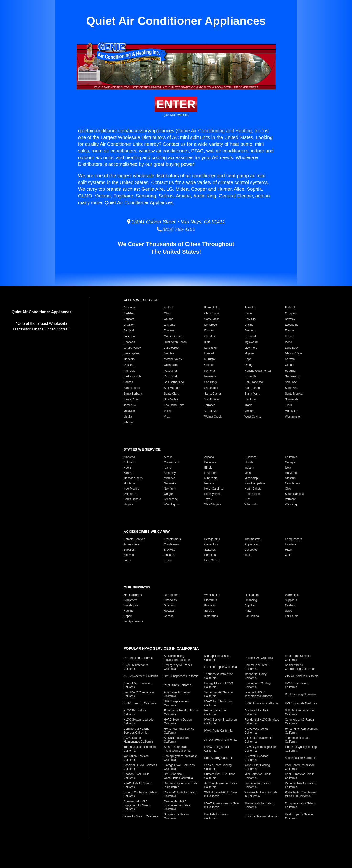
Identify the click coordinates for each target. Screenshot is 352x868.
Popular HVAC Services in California (161, 648)
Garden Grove (173, 336)
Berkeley (250, 308)
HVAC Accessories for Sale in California (222, 805)
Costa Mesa (212, 319)
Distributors (171, 595)
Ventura (249, 411)
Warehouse (131, 605)
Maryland (291, 473)
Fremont (250, 330)
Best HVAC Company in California (139, 694)
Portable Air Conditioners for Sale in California (301, 794)
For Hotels (291, 616)
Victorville (291, 411)
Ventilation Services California (136, 758)
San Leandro (132, 388)
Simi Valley (171, 399)
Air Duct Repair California (220, 740)
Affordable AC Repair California (177, 694)
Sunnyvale (292, 399)
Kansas (128, 473)
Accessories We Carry (147, 531)
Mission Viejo (293, 353)
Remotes (210, 555)
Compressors (293, 539)
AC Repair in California (138, 658)
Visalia (128, 417)
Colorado (129, 462)
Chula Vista (212, 313)
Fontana (169, 330)
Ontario (209, 365)
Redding (290, 371)
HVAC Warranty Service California (179, 731)
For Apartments (133, 621)
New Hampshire (255, 483)
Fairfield (129, 330)
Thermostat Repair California (297, 740)
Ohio (288, 489)
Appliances (252, 544)
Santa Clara (171, 394)
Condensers (172, 544)
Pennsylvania (213, 494)
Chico (168, 313)
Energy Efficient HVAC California (219, 685)
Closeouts (170, 600)
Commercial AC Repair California (299, 722)
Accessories (131, 544)
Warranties (292, 595)
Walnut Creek (213, 417)
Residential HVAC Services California (262, 722)
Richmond (170, 376)
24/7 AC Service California (302, 676)
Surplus (209, 611)
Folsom (209, 330)
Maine (248, 473)
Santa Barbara (133, 394)
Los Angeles (131, 353)
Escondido (292, 325)
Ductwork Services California (256, 758)
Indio (207, 342)
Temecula (130, 405)
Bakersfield (211, 308)
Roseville (250, 376)
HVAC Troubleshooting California (219, 703)
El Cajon (129, 325)
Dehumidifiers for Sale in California (301, 785)
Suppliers (291, 600)
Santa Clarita (213, 394)
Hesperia (129, 342)
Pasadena (170, 371)
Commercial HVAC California (256, 667)
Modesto (129, 359)
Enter (176, 104)
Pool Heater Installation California (300, 767)
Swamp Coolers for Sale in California (141, 794)
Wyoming (291, 504)
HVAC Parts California (218, 731)
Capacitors (211, 544)
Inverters (290, 544)
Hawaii (128, 468)
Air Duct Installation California (176, 740)
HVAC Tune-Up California (140, 703)
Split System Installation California (300, 712)
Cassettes (251, 550)
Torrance (210, 405)
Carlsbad (129, 313)
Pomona (210, 371)
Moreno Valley (173, 359)
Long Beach (292, 348)
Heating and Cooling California (257, 685)
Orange (249, 365)
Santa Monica (294, 394)
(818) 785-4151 (176, 229)
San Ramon (252, 388)
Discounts (211, 600)
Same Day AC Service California (219, 694)
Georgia (290, 462)
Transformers (172, 539)
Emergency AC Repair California (178, 667)
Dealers (290, 605)
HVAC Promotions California (135, 712)
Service (169, 616)
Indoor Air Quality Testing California (301, 749)
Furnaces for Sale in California (257, 785)
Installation (211, 616)
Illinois (208, 468)
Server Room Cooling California (218, 767)
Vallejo (168, 411)
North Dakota (253, 489)
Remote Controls (134, 539)
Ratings (128, 611)
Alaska (168, 457)
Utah (247, 499)
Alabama (129, 457)
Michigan (170, 478)
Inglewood (251, 342)
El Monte (170, 325)
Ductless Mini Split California (256, 712)
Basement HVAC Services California (140, 767)
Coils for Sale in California (261, 816)
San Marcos (172, 388)
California (291, 457)
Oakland (129, 365)
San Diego (211, 382)
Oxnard (290, 365)
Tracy (248, 405)
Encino (249, 325)
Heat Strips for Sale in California (299, 816)
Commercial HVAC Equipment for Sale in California (137, 805)
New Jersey (292, 483)
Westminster (293, 417)
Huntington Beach (175, 342)
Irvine (288, 342)
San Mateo (211, 388)
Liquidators (252, 595)
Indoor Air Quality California (255, 676)
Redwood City (133, 376)
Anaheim (129, 308)
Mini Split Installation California (217, 658)
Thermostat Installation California (219, 676)
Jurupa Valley (132, 348)
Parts (248, 611)
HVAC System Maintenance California (138, 740)
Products (210, 605)
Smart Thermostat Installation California (177, 749)
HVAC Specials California (301, 703)
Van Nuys (210, 411)
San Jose (291, 382)
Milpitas (249, 353)
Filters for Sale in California (141, 816)
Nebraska (170, 483)
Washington (171, 504)
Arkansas (250, 457)
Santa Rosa (131, 399)
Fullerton (129, 336)
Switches (210, 550)
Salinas (128, 382)
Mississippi (251, 478)
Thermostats (252, 539)
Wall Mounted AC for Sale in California (221, 794)
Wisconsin (251, 504)
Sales (288, 611)
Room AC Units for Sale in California (181, 794)
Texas (208, 499)
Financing (251, 600)
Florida (249, 462)
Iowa (288, 468)
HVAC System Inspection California (260, 749)
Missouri (290, 478)
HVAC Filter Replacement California (301, 731)
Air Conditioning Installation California (177, 658)
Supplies (129, 550)
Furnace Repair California (221, 667)
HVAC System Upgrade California (138, 722)
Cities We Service (141, 300)
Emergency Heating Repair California (181, 712)
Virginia (128, 504)
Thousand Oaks (174, 405)
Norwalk (290, 359)
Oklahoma (130, 494)
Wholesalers (212, 595)
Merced (209, 353)
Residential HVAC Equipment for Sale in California (178, 805)
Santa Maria (252, 394)
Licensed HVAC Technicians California (258, 694)
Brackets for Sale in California (217, 816)
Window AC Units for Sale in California (261, 794)
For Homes (252, 616)
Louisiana (210, 473)
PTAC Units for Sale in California (138, 785)
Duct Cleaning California (300, 694)
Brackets (170, 550)
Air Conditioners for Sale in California (221, 785)
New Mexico (131, 489)
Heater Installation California (216, 712)
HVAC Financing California (261, 703)
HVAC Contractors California (297, 685)
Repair (128, 616)
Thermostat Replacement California (140, 749)
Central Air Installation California (138, 685)
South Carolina (294, 494)
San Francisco (254, 382)
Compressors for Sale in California (300, 805)
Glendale (210, 336)
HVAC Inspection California (181, 676)
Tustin (289, 405)
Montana (129, 483)
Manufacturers (133, 595)
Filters (289, 550)
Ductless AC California (259, 658)
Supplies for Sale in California (176, 816)
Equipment (130, 600)
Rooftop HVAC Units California (137, 776)
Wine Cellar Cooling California (257, 767)
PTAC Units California (178, 685)
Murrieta (210, 359)
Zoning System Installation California (181, 758)
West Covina (253, 417)
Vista (167, 417)
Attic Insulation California (301, 758)
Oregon (169, 494)
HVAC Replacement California (177, 703)
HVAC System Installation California (221, 722)
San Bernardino (174, 382)
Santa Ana (291, 388)
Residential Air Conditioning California (299, 667)
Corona (169, 319)
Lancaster (211, 348)
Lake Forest (171, 348)
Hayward (250, 336)
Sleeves (129, 555)
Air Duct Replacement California (258, 740)
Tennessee (171, 499)
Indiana (249, 468)
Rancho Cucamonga (257, 371)
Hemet (289, 336)
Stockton (250, 399)
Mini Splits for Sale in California (258, 776)
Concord (129, 319)
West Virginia (213, 504)
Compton (291, 313)
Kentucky (170, 473)
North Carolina (214, 489)
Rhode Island (253, 494)
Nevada (209, 483)
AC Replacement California (141, 676)
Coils (288, 555)
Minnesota (211, 478)
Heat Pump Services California (298, 658)
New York (170, 489)
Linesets (169, 555)
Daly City (250, 319)
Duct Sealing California (219, 758)
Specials (169, 605)
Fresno (289, 330)
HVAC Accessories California (256, 731)
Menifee (169, 353)
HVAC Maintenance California (136, 667)
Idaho (168, 468)
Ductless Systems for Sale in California (181, 785)
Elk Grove (211, 325)
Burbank (290, 308)
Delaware (210, 462)
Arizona (209, 457)
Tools (248, 555)
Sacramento (293, 376)
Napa (248, 359)
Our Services (137, 587)
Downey (290, 319)
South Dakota (132, 499)
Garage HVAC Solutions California (179, 767)
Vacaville (129, 411)
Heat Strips (211, 560)
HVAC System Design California (178, 722)
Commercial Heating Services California (137, 731)
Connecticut (171, 462)
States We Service (142, 449)
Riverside (210, 376)
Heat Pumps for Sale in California (300, 776)
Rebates (169, 611)
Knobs (168, 560)
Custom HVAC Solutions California (220, 776)
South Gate (212, 399)
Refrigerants (212, 539)
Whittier (128, 422)
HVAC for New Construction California (178, 776)
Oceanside (171, 365)
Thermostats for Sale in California (259, 805)
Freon (127, 560)
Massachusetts (133, 478)
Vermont (290, 499)
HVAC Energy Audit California (217, 749)
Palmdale (130, 371)
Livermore (251, 348)
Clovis (248, 313)
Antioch (169, 308)
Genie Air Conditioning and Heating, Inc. (220, 131)
